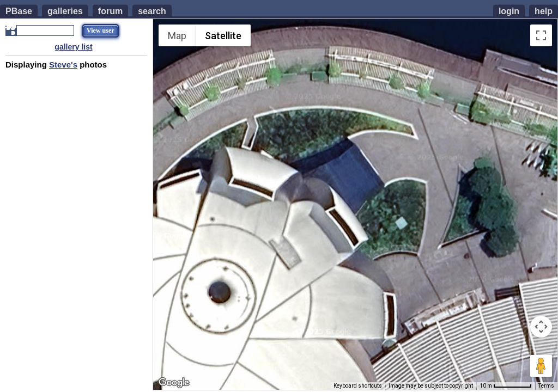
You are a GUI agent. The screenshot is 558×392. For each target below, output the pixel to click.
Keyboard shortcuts (358, 386)
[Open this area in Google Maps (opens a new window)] (174, 383)
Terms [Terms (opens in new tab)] (546, 386)
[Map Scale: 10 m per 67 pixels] (506, 386)
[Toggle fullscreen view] (541, 35)
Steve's (63, 65)
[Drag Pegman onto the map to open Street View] (541, 366)
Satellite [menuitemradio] (223, 36)
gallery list (73, 47)
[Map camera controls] (541, 327)
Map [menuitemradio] (177, 36)
